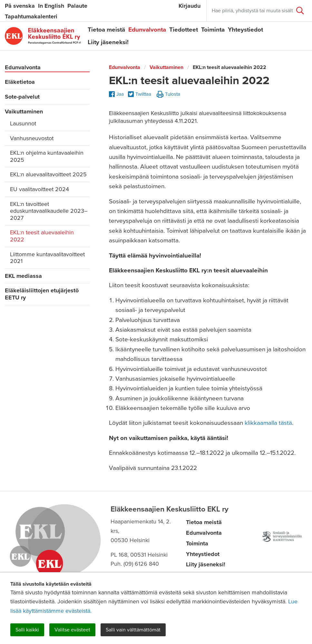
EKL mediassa (23, 276)
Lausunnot (23, 123)
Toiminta (213, 30)
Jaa (116, 94)
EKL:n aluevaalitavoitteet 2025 (48, 174)
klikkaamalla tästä (268, 423)
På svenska (20, 6)
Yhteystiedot (245, 30)
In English (51, 6)
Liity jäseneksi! (108, 42)
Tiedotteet (184, 30)
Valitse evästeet (72, 630)
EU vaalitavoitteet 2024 (39, 189)
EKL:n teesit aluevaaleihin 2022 (42, 236)
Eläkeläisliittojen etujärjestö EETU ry (42, 294)
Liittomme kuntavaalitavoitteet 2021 (47, 258)
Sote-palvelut (22, 97)
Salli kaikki (27, 630)
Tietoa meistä (106, 30)
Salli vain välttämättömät (133, 630)
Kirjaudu (190, 6)
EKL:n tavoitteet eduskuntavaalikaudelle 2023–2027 (49, 211)
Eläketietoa (20, 82)
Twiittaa (140, 95)
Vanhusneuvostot (32, 138)
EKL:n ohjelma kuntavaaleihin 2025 (47, 156)
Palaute (77, 6)
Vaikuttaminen (24, 112)
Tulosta (168, 95)
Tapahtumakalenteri (31, 16)
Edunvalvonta (147, 30)
